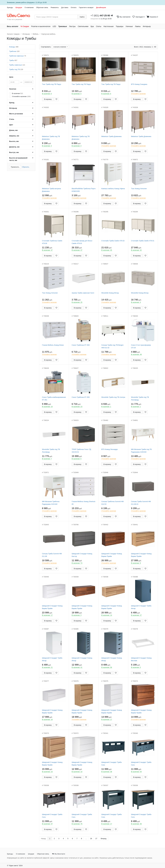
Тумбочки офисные (18, 56)
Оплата (74, 7)
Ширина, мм (14, 136)
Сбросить (26, 167)
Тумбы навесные (17, 65)
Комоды (14, 47)
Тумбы (13, 60)
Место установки (16, 114)
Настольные (109, 26)
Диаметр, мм (14, 147)
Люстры (72, 26)
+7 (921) (100, 16)
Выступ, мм (14, 152)
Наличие (13, 89)
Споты (99, 26)
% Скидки (25, 26)
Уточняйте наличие (21, 96)
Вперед (104, 839)
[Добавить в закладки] (56, 99)
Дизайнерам (101, 7)
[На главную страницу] (20, 16)
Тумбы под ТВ (16, 69)
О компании (29, 7)
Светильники (83, 26)
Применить (15, 167)
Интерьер (147, 26)
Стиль (12, 119)
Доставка (65, 7)
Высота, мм (14, 141)
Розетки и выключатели (41, 26)
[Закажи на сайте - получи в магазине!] (2, 439)
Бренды (10, 7)
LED (54, 26)
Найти (82, 17)
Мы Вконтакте (59, 854)
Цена (11, 77)
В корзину (48, 99)
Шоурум (19, 7)
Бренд (12, 103)
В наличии (17, 93)
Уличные (129, 26)
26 (91, 839)
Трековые (63, 26)
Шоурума (30, 2)
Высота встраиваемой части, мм (18, 159)
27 (96, 839)
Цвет (11, 125)
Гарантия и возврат (86, 7)
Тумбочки (14, 51)
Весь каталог (13, 26)
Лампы (138, 26)
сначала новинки (60, 47)
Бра (92, 26)
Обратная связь (42, 7)
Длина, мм (13, 130)
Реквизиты (55, 7)
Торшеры (120, 26)
